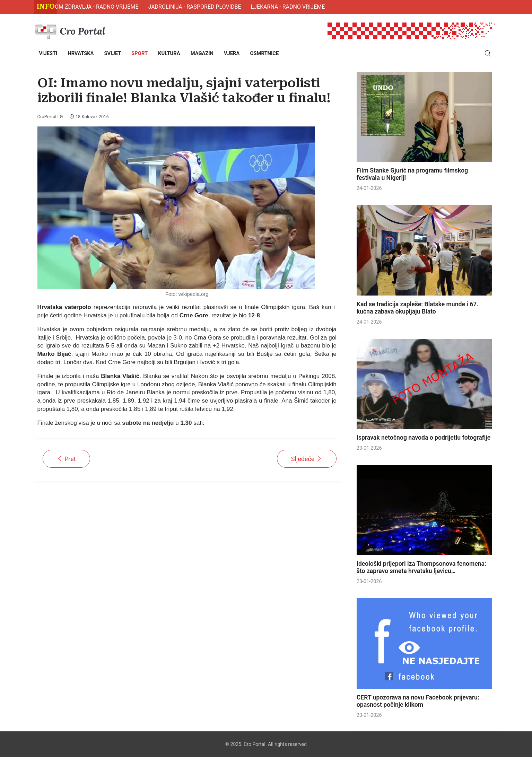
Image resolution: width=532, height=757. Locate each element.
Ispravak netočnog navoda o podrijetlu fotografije (424, 438)
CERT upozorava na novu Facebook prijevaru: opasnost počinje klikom (418, 701)
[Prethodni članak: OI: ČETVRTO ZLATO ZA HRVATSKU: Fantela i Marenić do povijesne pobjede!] (66, 459)
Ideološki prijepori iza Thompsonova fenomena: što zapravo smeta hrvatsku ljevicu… (421, 567)
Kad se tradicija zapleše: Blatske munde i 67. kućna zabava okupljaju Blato (417, 308)
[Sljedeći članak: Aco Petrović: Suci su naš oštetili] (307, 459)
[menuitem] (48, 53)
